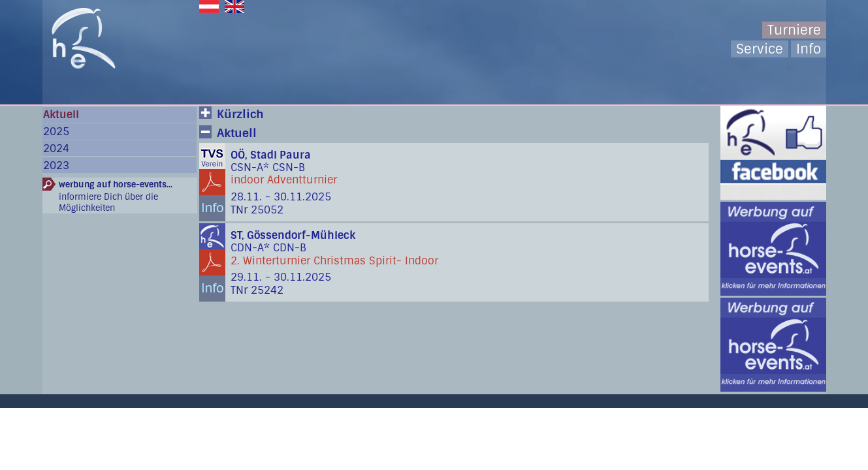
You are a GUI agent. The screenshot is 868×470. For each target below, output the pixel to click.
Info (809, 49)
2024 (56, 149)
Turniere (794, 30)
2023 (56, 165)
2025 (56, 132)
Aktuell (61, 115)
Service (760, 49)
